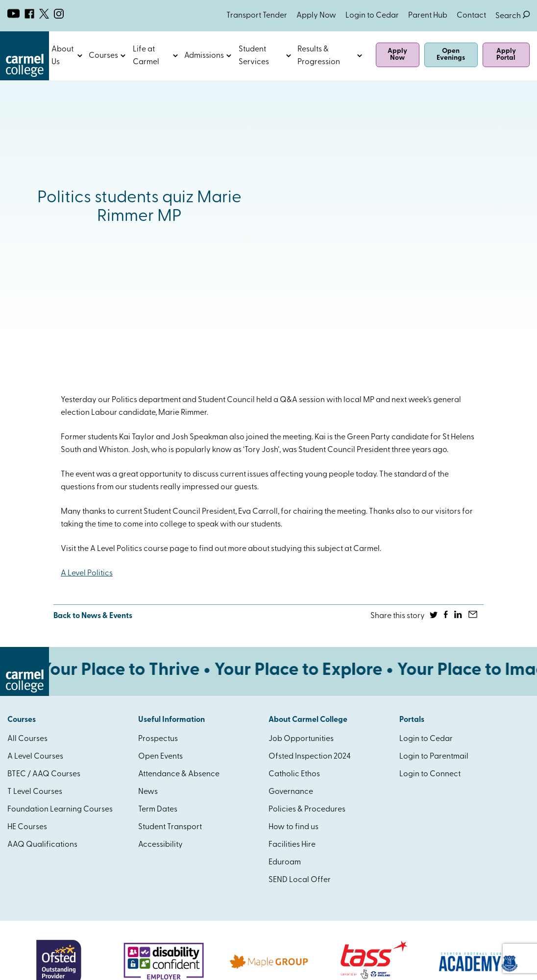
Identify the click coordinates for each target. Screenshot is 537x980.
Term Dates (158, 810)
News (148, 792)
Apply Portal (506, 55)
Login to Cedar (372, 16)
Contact (471, 16)
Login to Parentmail (434, 757)
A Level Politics (87, 574)
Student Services (254, 56)
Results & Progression (319, 56)
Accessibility (160, 845)
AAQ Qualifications (42, 845)
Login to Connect (430, 774)
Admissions (204, 56)
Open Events (160, 757)
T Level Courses (35, 792)
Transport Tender (257, 16)
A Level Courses (35, 757)
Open (80, 56)
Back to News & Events (93, 616)
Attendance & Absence (179, 774)
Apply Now (316, 16)
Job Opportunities (301, 739)
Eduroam (285, 862)
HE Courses (27, 827)
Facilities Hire (292, 845)
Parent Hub (428, 16)
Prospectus (158, 739)
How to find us (293, 827)
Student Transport (170, 827)
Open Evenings (451, 55)
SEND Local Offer (300, 880)
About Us (62, 56)
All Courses (27, 739)
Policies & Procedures (307, 810)
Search (513, 16)
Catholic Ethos (294, 774)
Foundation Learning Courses (60, 810)
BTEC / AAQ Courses (44, 774)
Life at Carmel (146, 56)
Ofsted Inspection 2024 (310, 757)
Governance (291, 792)
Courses (103, 56)
